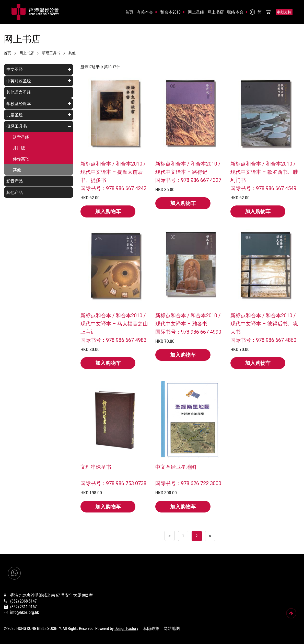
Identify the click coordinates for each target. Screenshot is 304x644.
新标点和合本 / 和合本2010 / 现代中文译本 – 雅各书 (188, 319)
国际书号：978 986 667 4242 (113, 188)
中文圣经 (15, 69)
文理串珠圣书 (96, 467)
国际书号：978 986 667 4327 (188, 180)
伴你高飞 (21, 159)
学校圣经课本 (19, 103)
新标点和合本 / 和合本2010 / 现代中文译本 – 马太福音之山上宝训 (114, 323)
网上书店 (216, 12)
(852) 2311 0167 (24, 607)
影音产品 (15, 181)
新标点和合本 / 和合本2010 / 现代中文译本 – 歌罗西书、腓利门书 (264, 172)
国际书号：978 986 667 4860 (263, 340)
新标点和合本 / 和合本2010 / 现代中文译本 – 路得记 (188, 168)
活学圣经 (21, 137)
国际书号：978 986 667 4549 (263, 188)
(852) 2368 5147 (24, 601)
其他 (72, 53)
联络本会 (235, 12)
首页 (129, 12)
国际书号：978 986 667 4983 (113, 340)
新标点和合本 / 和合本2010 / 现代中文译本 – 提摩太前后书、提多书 (113, 172)
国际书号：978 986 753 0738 (113, 483)
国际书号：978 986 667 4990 (188, 332)
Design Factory (126, 628)
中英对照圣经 (19, 81)
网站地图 (172, 628)
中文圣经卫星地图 (176, 467)
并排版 (19, 148)
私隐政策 (151, 628)
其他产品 (15, 192)
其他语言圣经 (19, 92)
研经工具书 (51, 53)
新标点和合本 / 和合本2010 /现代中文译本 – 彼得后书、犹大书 (264, 323)
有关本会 (145, 12)
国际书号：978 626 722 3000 (188, 483)
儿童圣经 (15, 115)
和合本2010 (170, 12)
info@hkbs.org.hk (25, 612)
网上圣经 (196, 12)
